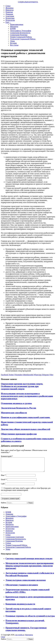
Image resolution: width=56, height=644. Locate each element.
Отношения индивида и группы (16, 403)
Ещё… (8, 22)
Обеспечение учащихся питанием (22, 588)
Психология (10, 20)
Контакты (29, 638)
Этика (12, 41)
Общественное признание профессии (19, 434)
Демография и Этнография (21, 31)
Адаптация (10, 16)
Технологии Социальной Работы (23, 39)
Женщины (9, 8)
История (13, 43)
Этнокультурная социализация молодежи (26, 583)
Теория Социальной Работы (21, 37)
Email (4, 482)
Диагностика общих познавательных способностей (26, 429)
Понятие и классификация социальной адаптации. (26, 417)
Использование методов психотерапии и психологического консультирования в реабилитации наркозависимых (27, 396)
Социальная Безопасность (20, 33)
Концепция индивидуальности (20, 607)
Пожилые (9, 12)
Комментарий (7, 456)
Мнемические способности (14, 413)
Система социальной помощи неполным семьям (29, 561)
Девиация (9, 14)
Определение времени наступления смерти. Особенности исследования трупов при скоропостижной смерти (22, 386)
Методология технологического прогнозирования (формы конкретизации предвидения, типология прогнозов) (29, 568)
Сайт (3, 486)
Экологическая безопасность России (18, 408)
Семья (8, 6)
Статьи (8, 546)
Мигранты (14, 27)
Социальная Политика (19, 35)
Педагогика (10, 18)
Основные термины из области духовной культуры (30, 619)
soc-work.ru (20, 638)
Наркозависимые (17, 24)
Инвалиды (10, 10)
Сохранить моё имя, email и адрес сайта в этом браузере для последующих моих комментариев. (26, 492)
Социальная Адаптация (15, 540)
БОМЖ (13, 29)
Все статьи (14, 45)
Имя (3, 478)
